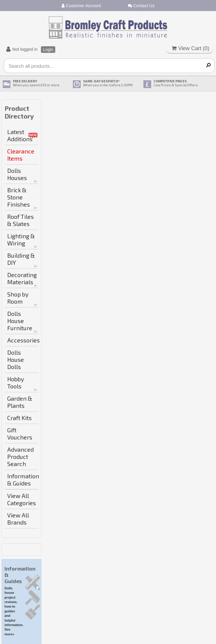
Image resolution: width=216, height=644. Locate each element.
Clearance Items (21, 155)
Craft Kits (19, 418)
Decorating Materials (22, 278)
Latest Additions (20, 135)
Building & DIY (21, 259)
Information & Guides (23, 479)
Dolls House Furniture (20, 321)
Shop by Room (18, 298)
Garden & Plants (20, 402)
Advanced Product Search (20, 457)
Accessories (23, 340)
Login (48, 50)
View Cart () (190, 48)
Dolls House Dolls (16, 359)
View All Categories (22, 499)
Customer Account (81, 6)
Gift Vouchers (20, 434)
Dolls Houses (17, 174)
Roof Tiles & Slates (20, 220)
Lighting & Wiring (21, 239)
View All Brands (18, 519)
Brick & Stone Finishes (19, 197)
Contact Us (141, 6)
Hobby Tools (16, 382)
